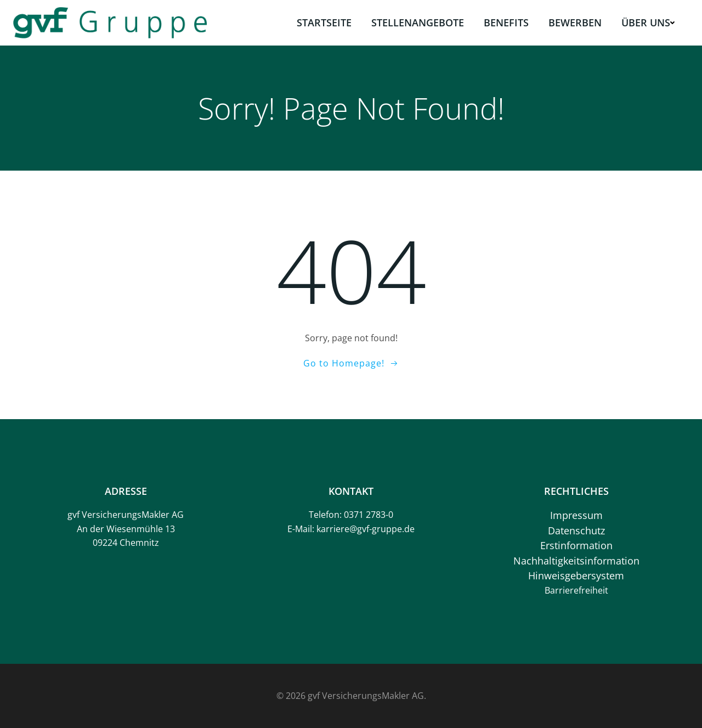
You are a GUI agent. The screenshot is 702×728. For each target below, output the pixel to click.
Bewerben (575, 22)
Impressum (576, 515)
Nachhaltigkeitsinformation (576, 561)
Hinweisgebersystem (576, 575)
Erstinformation (576, 545)
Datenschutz (576, 531)
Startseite (324, 22)
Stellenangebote (418, 22)
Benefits (506, 22)
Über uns (648, 22)
